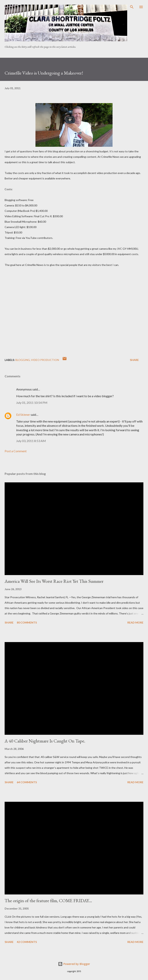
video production (45, 360)
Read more (135, 622)
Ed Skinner (23, 414)
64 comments (27, 782)
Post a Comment (16, 451)
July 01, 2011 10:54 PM (32, 403)
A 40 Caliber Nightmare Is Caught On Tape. (45, 741)
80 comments (27, 622)
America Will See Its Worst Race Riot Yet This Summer (54, 581)
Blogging (23, 360)
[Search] (132, 7)
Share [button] (134, 360)
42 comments (27, 942)
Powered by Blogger (74, 964)
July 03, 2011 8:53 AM (31, 441)
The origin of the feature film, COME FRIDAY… (48, 901)
